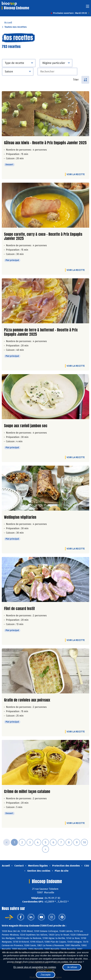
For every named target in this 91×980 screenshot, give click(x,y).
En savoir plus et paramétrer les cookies (35, 967)
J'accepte (45, 975)
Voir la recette (76, 174)
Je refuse (72, 967)
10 (84, 842)
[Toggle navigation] (88, 7)
